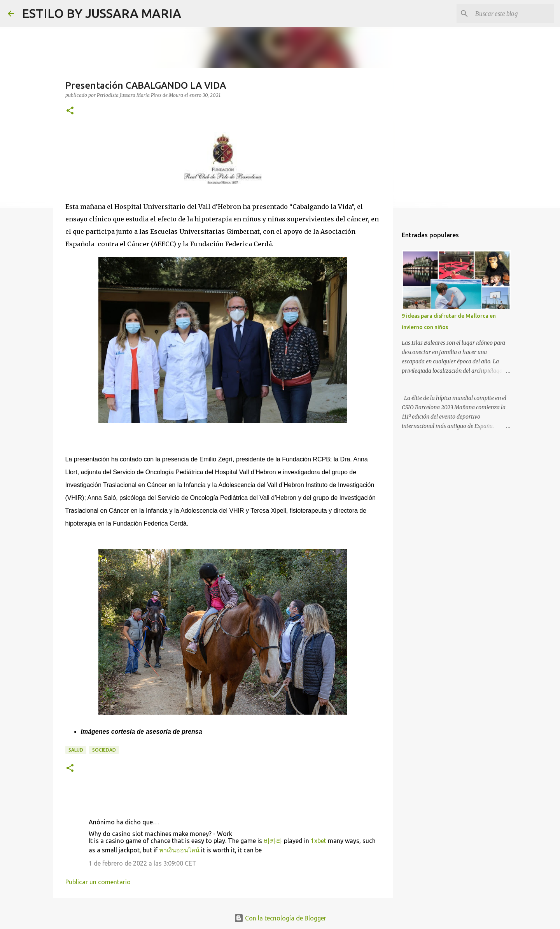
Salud (76, 750)
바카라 (273, 841)
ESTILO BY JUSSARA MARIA (101, 13)
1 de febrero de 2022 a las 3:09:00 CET (143, 863)
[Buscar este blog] (513, 14)
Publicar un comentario (98, 882)
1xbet (318, 841)
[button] (70, 111)
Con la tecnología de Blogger (280, 918)
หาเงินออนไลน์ (179, 850)
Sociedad (104, 750)
